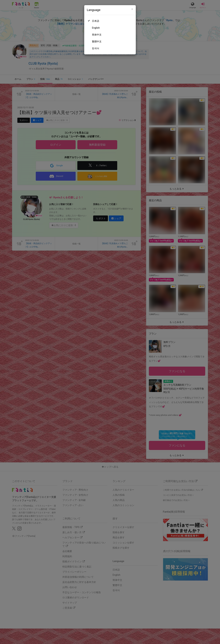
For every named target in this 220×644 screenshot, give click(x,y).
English (96, 28)
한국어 (96, 48)
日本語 (96, 21)
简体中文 (97, 35)
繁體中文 (97, 42)
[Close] (132, 9)
